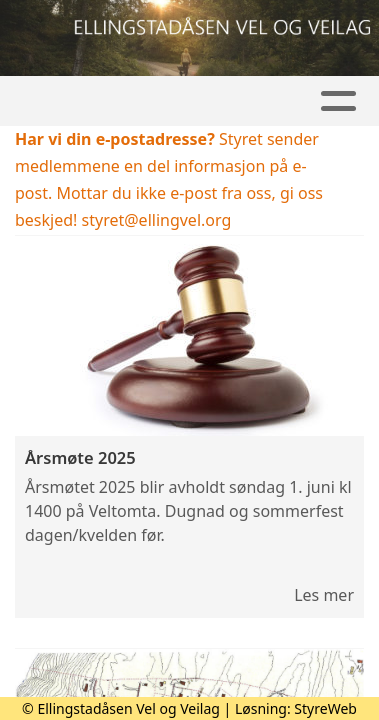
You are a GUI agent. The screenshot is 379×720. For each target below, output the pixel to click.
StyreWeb (325, 708)
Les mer (324, 595)
